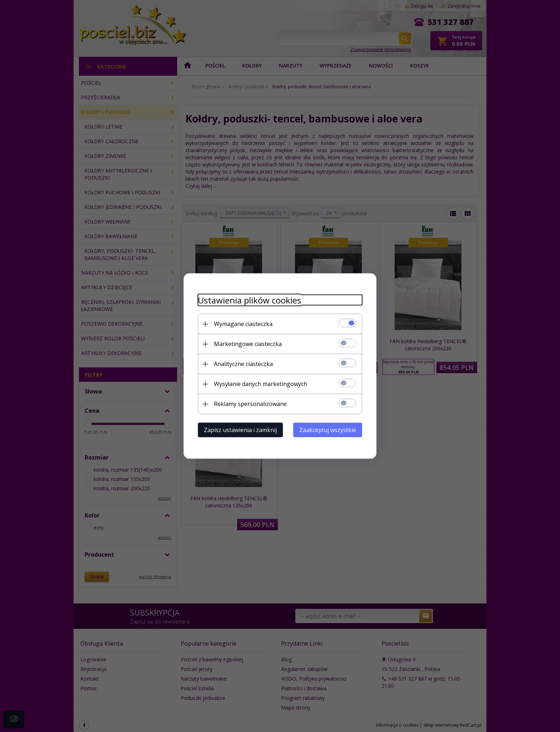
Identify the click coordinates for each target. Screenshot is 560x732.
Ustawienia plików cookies (249, 300)
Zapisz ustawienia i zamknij (240, 430)
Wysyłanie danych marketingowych (261, 384)
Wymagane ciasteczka (243, 324)
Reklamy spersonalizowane (250, 404)
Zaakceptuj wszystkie (328, 430)
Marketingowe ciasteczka (248, 344)
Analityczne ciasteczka (243, 364)
